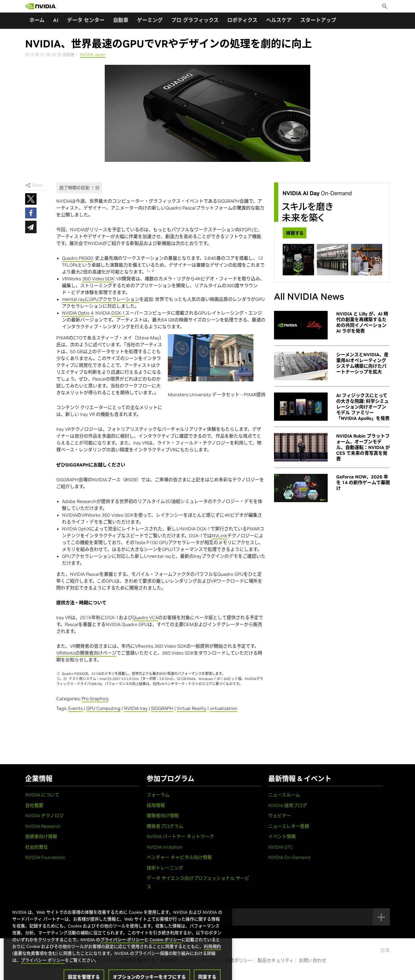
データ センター (86, 20)
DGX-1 (118, 313)
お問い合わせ (313, 960)
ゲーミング (150, 20)
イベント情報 (282, 836)
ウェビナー (280, 816)
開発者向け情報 (163, 816)
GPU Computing (103, 708)
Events (75, 708)
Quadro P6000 (77, 258)
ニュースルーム (284, 795)
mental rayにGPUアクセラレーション (101, 299)
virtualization (224, 708)
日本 (385, 950)
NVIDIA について (42, 795)
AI (56, 20)
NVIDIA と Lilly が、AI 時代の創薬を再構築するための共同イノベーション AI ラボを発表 (362, 322)
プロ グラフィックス (195, 20)
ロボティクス (242, 20)
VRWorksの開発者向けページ (86, 653)
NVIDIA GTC (281, 847)
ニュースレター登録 (289, 826)
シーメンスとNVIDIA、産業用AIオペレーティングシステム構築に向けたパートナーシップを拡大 (362, 363)
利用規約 (212, 960)
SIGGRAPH (162, 708)
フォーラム (158, 795)
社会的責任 (37, 847)
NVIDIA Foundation (45, 857)
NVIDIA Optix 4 (78, 313)
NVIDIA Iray (136, 708)
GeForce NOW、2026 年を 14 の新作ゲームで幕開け (363, 482)
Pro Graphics (95, 699)
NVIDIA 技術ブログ (288, 805)
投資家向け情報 (41, 836)
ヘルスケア (279, 20)
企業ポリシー (239, 960)
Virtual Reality (192, 708)
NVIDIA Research (43, 826)
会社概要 (34, 805)
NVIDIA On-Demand (289, 857)
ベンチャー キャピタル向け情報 (179, 857)
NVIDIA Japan (93, 55)
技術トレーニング (165, 868)
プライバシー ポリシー (122, 953)
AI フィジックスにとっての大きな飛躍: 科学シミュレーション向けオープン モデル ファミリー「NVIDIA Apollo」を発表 (363, 407)
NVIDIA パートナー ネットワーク (180, 836)
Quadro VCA (145, 617)
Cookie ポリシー (166, 953)
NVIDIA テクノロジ (44, 816)
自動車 (121, 20)
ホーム (37, 20)
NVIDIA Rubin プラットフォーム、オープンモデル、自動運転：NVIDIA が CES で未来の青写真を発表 (363, 447)
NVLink (219, 536)
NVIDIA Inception (165, 847)
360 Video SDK (98, 279)
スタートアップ (318, 20)
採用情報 (156, 805)
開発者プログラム (165, 826)
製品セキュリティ (276, 960)
